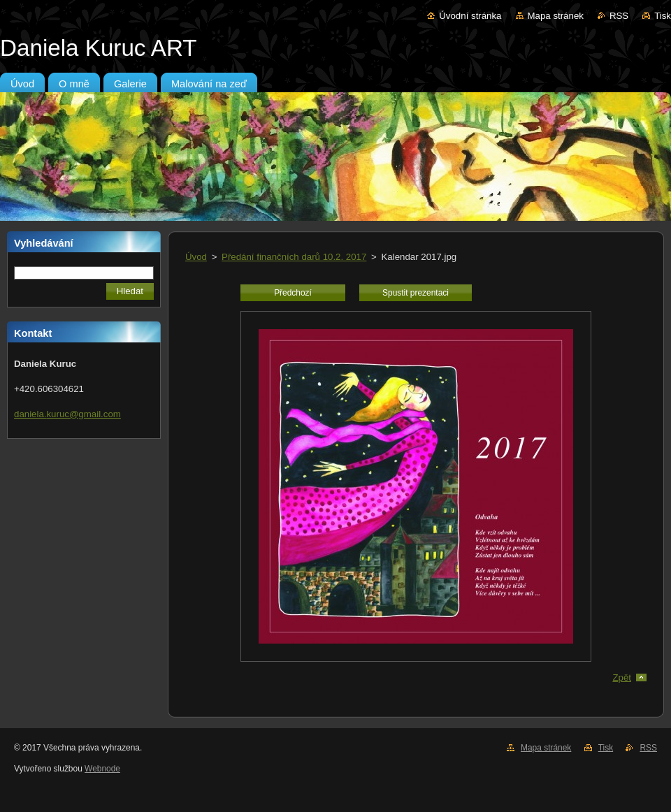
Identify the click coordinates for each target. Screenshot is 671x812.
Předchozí (293, 293)
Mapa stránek (556, 16)
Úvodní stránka (470, 16)
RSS (619, 16)
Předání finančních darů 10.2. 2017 (294, 257)
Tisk (663, 16)
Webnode (102, 769)
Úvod (196, 257)
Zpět (622, 677)
